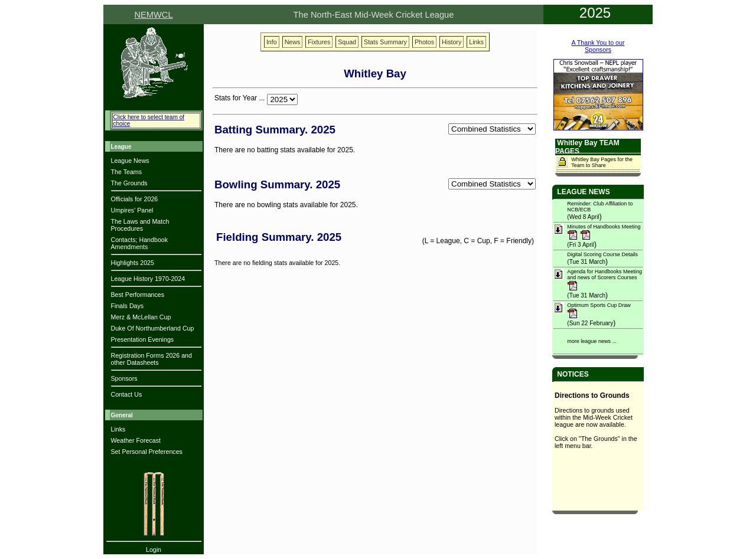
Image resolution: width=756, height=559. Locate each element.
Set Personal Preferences (147, 452)
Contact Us (127, 394)
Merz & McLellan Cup (141, 317)
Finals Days (128, 306)
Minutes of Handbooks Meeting (604, 227)
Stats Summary (385, 42)
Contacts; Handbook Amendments (140, 243)
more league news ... (592, 341)
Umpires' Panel (132, 210)
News (293, 42)
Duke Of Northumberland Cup (153, 328)
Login (154, 550)
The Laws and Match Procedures (140, 225)
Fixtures (319, 42)
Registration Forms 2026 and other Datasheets (151, 359)
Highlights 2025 (133, 263)
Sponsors (124, 378)
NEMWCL (153, 15)
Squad (347, 42)
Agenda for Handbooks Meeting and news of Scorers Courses (605, 274)
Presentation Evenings (143, 339)
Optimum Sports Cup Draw (599, 305)
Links (118, 429)
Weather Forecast (136, 440)
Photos (424, 42)
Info (272, 42)
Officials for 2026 (135, 199)
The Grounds (129, 183)
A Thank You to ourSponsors (598, 46)
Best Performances (138, 295)
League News (130, 161)
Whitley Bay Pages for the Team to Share (602, 162)
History (452, 42)
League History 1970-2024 (148, 279)
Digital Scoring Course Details (602, 254)
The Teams (127, 172)
